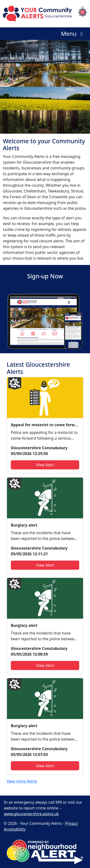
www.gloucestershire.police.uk (31, 814)
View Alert (45, 465)
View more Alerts (22, 781)
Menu (73, 33)
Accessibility (15, 829)
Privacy (71, 823)
